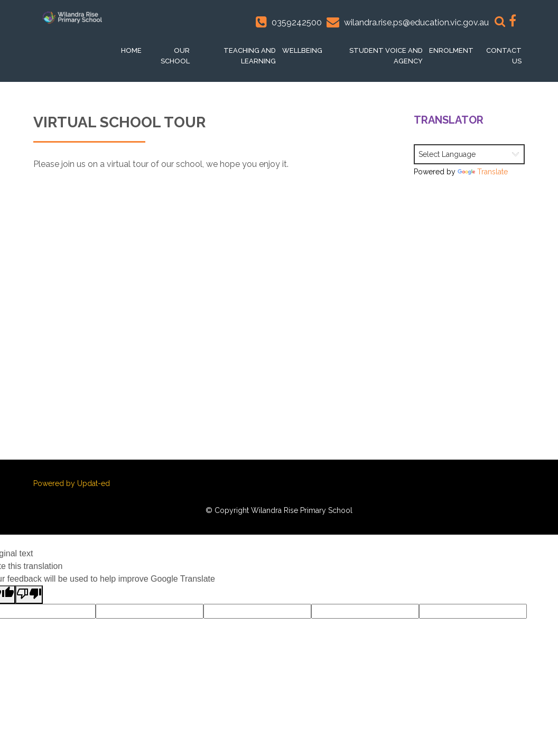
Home (131, 50)
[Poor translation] (29, 595)
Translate (483, 172)
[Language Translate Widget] (469, 154)
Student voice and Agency (386, 56)
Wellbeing (302, 50)
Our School (175, 56)
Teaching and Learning (250, 56)
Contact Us (504, 56)
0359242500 (297, 22)
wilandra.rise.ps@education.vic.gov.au (416, 22)
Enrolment (451, 50)
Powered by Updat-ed (72, 483)
